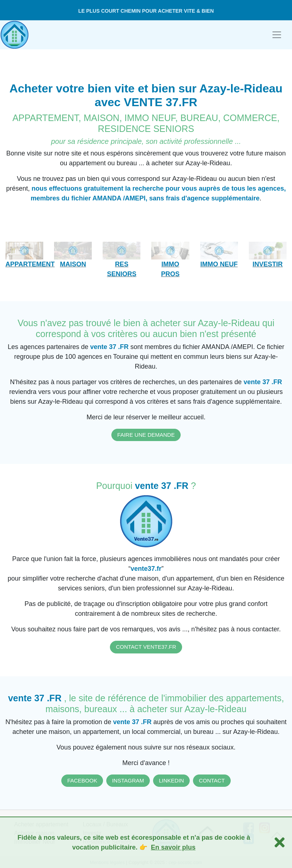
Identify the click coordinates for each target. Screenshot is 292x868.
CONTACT (212, 780)
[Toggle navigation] (277, 35)
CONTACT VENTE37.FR (146, 647)
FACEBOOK (82, 780)
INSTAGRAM (128, 780)
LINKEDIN (171, 780)
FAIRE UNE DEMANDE (146, 435)
